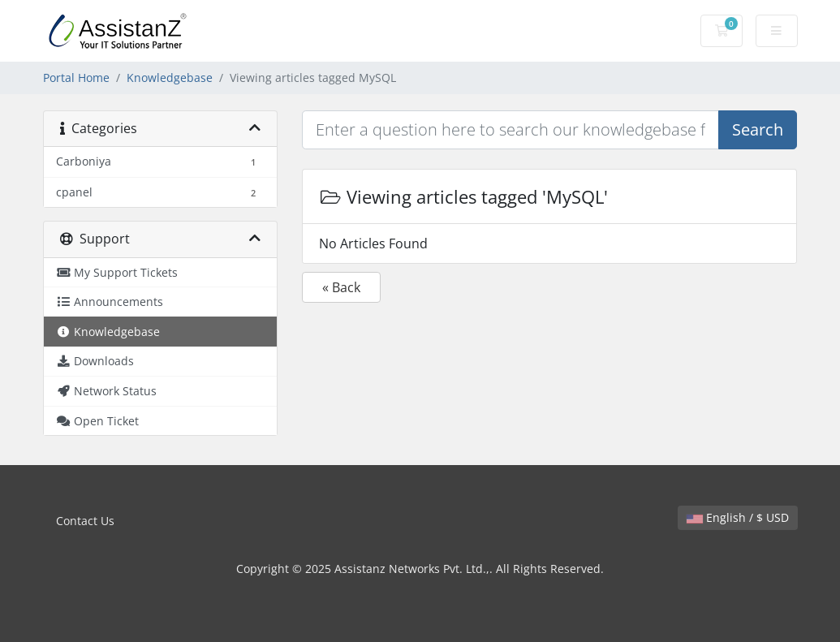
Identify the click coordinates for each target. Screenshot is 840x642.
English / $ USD (738, 517)
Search (758, 129)
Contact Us (85, 521)
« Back (341, 287)
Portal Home (76, 78)
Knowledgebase (170, 78)
